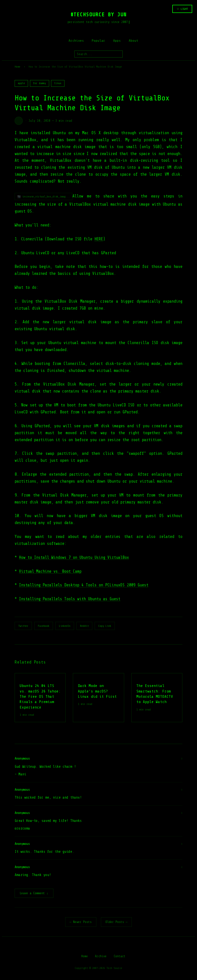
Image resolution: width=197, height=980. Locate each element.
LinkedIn (65, 626)
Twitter (23, 626)
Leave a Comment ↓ (34, 894)
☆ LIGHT (182, 9)
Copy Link (105, 626)
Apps (117, 41)
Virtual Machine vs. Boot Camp (50, 571)
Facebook (44, 626)
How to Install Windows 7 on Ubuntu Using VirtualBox (74, 557)
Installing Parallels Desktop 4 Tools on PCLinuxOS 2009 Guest (84, 585)
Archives (76, 41)
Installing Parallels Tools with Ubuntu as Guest (70, 599)
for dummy (40, 83)
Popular (98, 41)
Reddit (84, 626)
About (133, 41)
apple (21, 83)
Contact (119, 957)
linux (58, 83)
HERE (99, 239)
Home (17, 67)
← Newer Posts (81, 922)
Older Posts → (116, 922)
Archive (101, 957)
